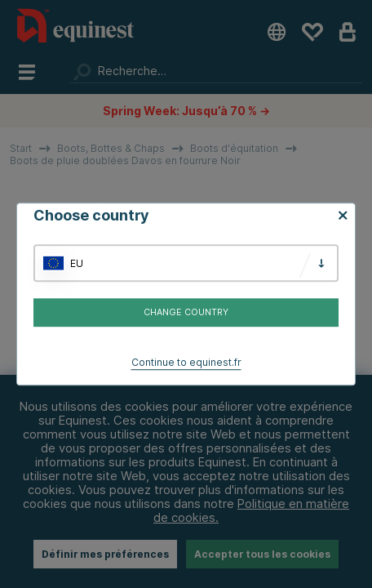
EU (77, 263)
